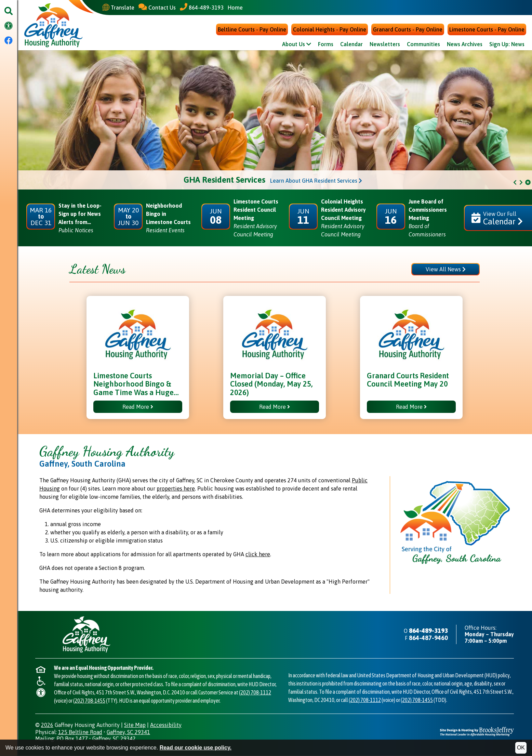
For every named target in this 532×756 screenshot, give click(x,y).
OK (521, 748)
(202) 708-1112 (255, 693)
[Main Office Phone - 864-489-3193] (202, 7)
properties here (176, 489)
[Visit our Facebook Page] (9, 41)
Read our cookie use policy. (196, 748)
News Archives (465, 45)
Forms (326, 45)
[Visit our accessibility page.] (9, 26)
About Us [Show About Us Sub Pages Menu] (297, 45)
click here (258, 555)
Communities (423, 45)
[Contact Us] (157, 7)
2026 (47, 725)
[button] (9, 11)
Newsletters (385, 45)
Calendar (351, 45)
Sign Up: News (507, 45)
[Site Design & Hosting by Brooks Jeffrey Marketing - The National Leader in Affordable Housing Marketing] (477, 732)
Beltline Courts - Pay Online (252, 30)
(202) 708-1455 (89, 701)
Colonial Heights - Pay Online (330, 30)
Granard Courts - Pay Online (408, 30)
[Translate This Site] (118, 8)
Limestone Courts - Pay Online (487, 30)
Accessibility (166, 725)
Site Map (135, 725)
